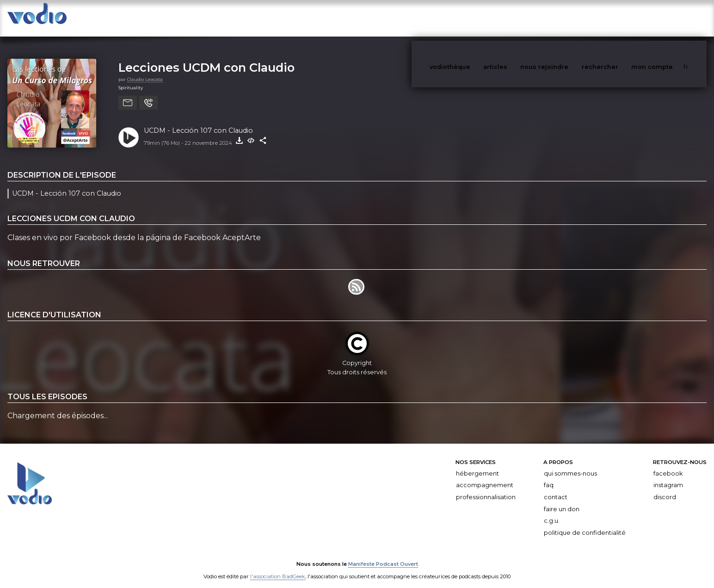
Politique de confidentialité (585, 523)
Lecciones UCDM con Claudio (206, 58)
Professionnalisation (486, 488)
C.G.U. (552, 511)
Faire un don (562, 500)
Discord (665, 488)
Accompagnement (485, 476)
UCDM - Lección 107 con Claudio (198, 121)
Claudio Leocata (145, 70)
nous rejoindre (563, 18)
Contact (556, 488)
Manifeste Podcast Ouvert (383, 555)
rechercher (617, 18)
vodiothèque (472, 18)
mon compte (667, 18)
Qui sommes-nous (570, 464)
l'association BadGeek (278, 568)
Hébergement (477, 464)
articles (516, 18)
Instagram (668, 476)
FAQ (549, 476)
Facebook (668, 464)
